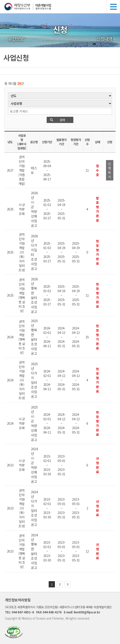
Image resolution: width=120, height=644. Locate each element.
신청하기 (109, 170)
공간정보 (16, 39)
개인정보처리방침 (18, 600)
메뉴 (113, 7)
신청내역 (104, 39)
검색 (62, 120)
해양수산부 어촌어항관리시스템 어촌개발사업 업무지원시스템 (62, 7)
